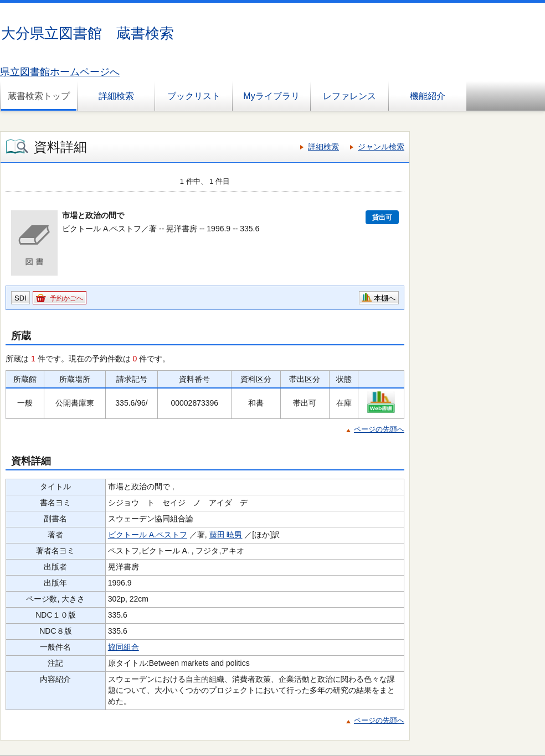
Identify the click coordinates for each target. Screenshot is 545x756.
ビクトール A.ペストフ (148, 535)
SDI (20, 298)
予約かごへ (66, 298)
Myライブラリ (271, 96)
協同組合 (124, 647)
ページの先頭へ (379, 429)
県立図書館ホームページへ (60, 72)
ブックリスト (194, 96)
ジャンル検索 (381, 147)
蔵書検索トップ (39, 96)
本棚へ (385, 298)
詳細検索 (116, 96)
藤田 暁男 (226, 535)
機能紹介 (428, 96)
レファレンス (349, 96)
